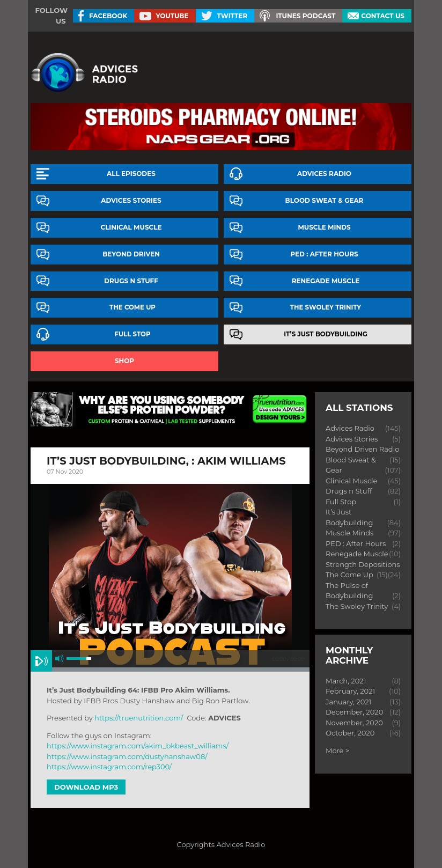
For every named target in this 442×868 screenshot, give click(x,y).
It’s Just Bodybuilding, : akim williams (166, 461)
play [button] (41, 661)
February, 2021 (350, 691)
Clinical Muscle (131, 227)
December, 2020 (354, 712)
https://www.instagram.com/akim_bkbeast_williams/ (138, 746)
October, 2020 (350, 733)
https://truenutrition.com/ (139, 718)
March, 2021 (346, 681)
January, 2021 (348, 702)
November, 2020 (354, 723)
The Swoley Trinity (326, 307)
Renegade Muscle (326, 281)
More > (337, 751)
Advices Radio (324, 174)
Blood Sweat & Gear (325, 200)
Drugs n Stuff (131, 281)
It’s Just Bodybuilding (326, 334)
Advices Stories (131, 200)
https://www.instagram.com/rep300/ (109, 767)
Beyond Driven (131, 254)
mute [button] (59, 659)
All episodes (131, 174)
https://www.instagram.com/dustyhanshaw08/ (127, 756)
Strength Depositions (363, 564)
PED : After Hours (324, 254)
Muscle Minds (324, 227)
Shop (124, 361)
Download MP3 (86, 787)
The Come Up (132, 307)
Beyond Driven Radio (362, 449)
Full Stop (133, 334)
